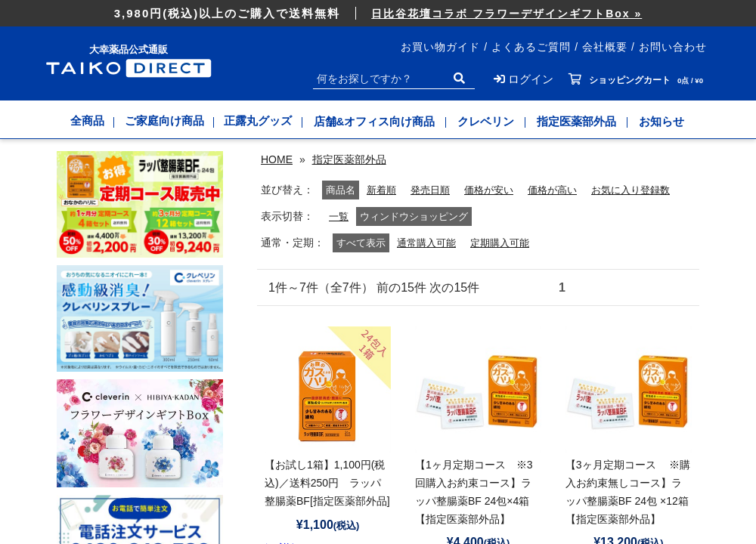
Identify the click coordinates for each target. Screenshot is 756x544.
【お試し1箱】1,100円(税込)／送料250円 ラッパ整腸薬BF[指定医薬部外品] (327, 502)
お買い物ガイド (440, 47)
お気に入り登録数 (586, 209)
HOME (277, 159)
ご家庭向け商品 (164, 121)
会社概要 (605, 47)
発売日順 (373, 209)
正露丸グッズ (261, 121)
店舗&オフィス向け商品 (378, 121)
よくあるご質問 (531, 47)
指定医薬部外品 (580, 121)
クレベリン (490, 121)
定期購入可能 (507, 262)
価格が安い (435, 209)
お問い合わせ (673, 47)
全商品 (85, 121)
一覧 (339, 235)
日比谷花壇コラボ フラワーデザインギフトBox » (507, 14)
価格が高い (503, 209)
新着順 (322, 209)
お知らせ (665, 121)
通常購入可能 (429, 262)
